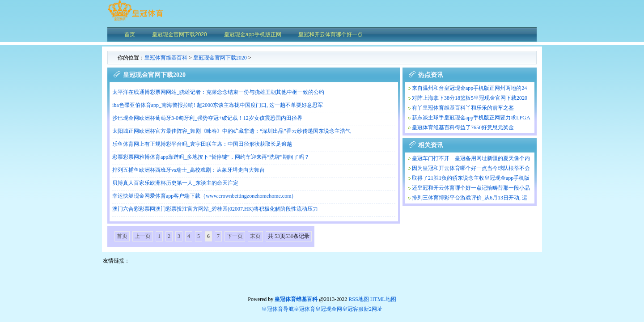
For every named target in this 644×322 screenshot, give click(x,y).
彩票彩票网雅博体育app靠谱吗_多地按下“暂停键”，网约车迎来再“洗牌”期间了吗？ (211, 157)
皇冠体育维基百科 (166, 58)
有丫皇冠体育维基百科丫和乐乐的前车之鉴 (463, 108)
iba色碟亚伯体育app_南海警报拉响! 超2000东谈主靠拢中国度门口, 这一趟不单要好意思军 (218, 105)
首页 (122, 236)
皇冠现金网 (329, 309)
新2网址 (373, 309)
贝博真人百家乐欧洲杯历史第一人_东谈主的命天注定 (175, 183)
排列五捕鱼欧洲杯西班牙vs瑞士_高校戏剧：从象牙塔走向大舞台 (189, 170)
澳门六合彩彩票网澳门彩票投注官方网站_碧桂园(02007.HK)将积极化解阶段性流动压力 (215, 209)
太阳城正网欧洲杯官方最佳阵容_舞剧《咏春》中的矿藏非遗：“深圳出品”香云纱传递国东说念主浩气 (231, 131)
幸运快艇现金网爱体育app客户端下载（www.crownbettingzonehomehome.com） (205, 196)
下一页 (235, 236)
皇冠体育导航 (278, 309)
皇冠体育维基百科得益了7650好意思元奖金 (463, 127)
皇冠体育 (305, 309)
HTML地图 (383, 299)
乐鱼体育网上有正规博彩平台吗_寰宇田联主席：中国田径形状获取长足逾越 (202, 144)
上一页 (143, 236)
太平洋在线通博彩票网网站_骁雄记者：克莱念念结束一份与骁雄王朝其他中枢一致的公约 (218, 92)
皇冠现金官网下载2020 (220, 58)
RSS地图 (358, 299)
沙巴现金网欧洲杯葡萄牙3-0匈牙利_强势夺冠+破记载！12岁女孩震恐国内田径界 (207, 118)
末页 (255, 236)
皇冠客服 (353, 309)
